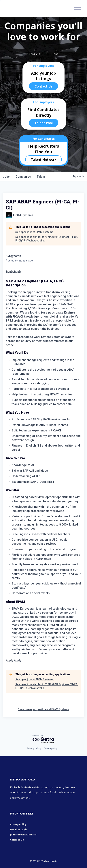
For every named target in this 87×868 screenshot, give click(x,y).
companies (23, 177)
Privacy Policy (18, 824)
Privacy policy (34, 748)
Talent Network (43, 159)
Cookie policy (51, 748)
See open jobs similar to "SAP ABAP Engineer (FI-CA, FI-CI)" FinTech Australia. (47, 239)
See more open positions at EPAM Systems (43, 709)
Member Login (19, 829)
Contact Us (43, 86)
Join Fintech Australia (23, 835)
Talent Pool (44, 123)
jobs (6, 177)
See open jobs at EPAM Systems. (35, 232)
